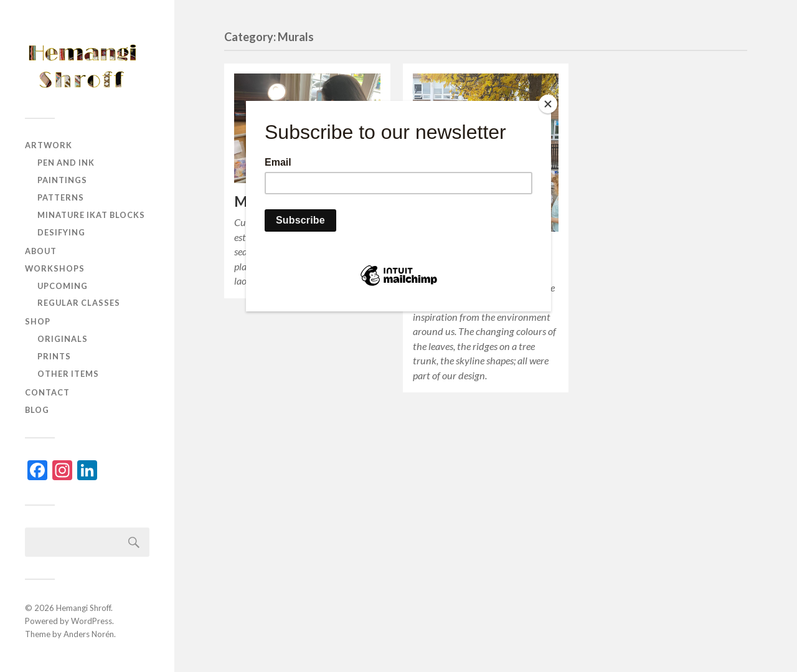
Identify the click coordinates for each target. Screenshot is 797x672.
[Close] (548, 104)
